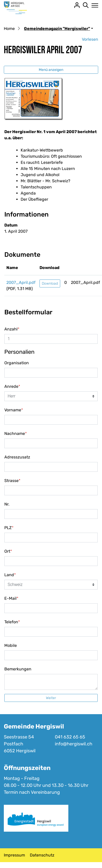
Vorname (14, 410)
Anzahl (12, 329)
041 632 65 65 (70, 737)
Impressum (14, 855)
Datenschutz (42, 855)
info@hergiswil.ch (74, 744)
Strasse (12, 481)
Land (10, 575)
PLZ (9, 528)
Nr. (7, 504)
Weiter (51, 698)
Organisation (17, 363)
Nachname (16, 433)
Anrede (12, 386)
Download (50, 283)
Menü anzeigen (51, 70)
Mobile (11, 645)
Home (9, 29)
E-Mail (11, 598)
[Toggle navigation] (93, 5)
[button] (59, 29)
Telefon (12, 622)
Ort (8, 551)
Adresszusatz (17, 457)
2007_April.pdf (21, 282)
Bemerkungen (18, 669)
